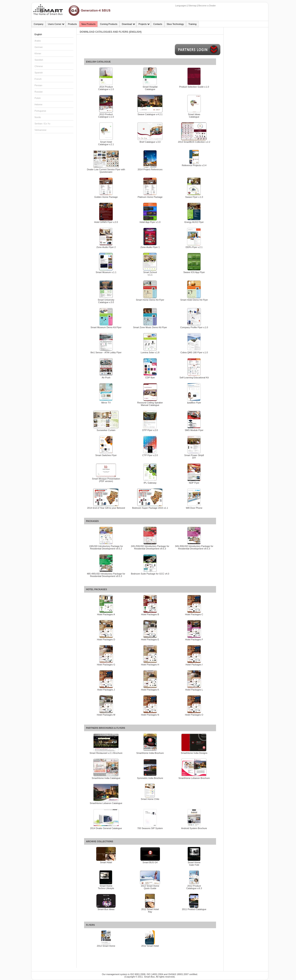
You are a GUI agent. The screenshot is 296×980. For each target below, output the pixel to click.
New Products (88, 24)
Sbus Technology (175, 24)
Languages (181, 6)
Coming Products (109, 24)
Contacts (158, 24)
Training (192, 24)
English (38, 34)
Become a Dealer (207, 6)
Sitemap (192, 6)
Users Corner (55, 24)
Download (127, 24)
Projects (143, 24)
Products (72, 24)
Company (39, 24)
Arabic (38, 41)
